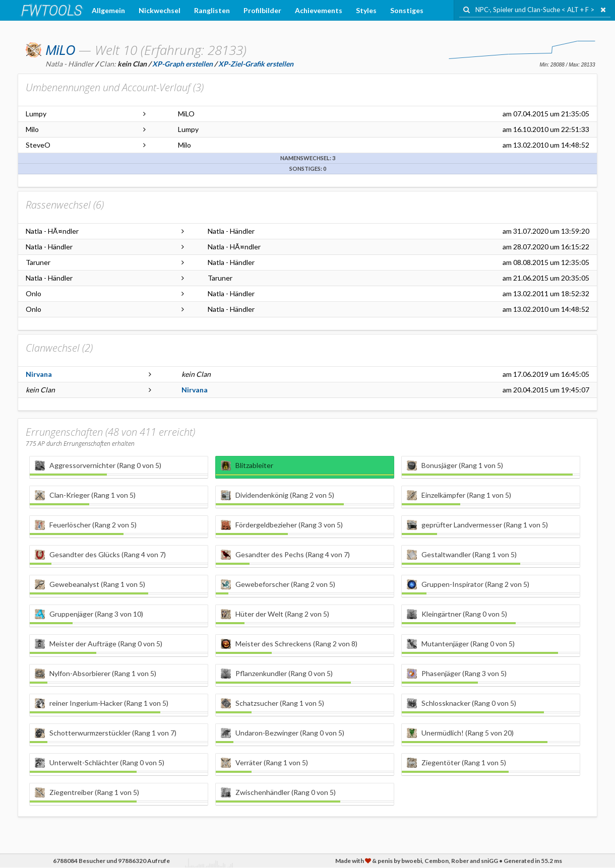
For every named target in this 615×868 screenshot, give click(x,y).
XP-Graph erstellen (182, 64)
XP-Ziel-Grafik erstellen (256, 64)
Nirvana (39, 374)
